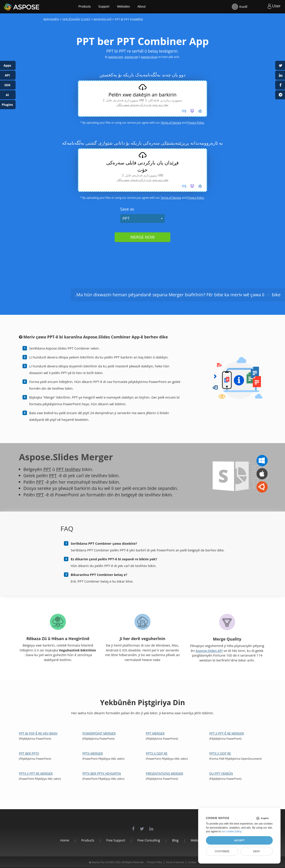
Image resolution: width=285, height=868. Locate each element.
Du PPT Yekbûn (221, 773)
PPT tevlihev (69, 469)
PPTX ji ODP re (157, 753)
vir (268, 295)
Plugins (7, 105)
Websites (126, 7)
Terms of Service (171, 123)
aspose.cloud (149, 57)
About (144, 7)
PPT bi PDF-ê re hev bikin (38, 733)
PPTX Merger (93, 753)
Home (62, 840)
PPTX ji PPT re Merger (36, 773)
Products (87, 7)
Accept (239, 840)
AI (7, 95)
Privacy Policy (196, 123)
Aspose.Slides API (209, 651)
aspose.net (131, 57)
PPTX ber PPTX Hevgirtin (102, 773)
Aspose (9, 7)
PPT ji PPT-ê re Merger (227, 733)
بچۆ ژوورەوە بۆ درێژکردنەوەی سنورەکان (143, 105)
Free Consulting (149, 840)
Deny (257, 851)
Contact (192, 862)
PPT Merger (155, 733)
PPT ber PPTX (29, 753)
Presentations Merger (164, 773)
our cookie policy (231, 831)
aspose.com (116, 57)
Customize (222, 851)
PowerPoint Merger (99, 733)
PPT (126, 218)
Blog (176, 840)
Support (106, 7)
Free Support (115, 840)
